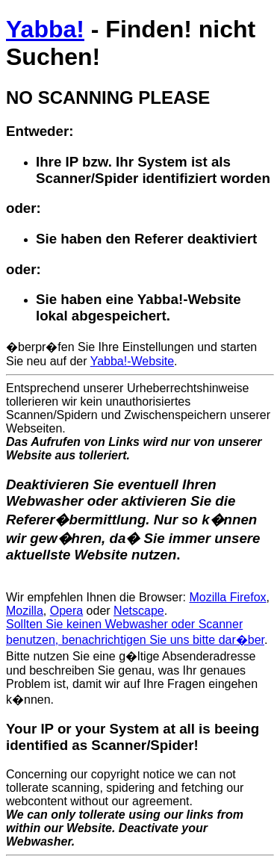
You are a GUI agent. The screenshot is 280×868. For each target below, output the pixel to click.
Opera (66, 611)
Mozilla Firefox (227, 597)
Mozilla (25, 611)
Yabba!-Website (132, 361)
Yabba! (45, 29)
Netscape (139, 611)
